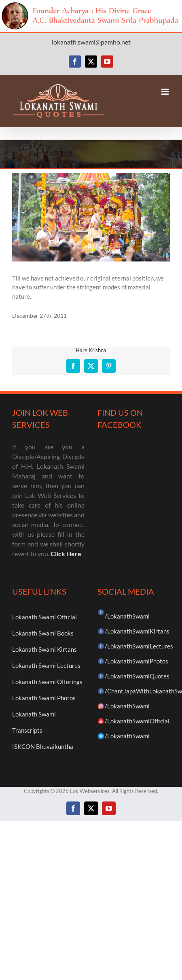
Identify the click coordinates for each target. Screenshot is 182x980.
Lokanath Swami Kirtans (44, 649)
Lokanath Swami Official (44, 617)
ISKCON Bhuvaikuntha (43, 746)
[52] (91, 217)
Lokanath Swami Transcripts (34, 722)
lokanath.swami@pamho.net (91, 42)
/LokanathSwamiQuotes (137, 676)
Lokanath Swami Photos (44, 698)
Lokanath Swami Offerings (47, 682)
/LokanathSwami (127, 616)
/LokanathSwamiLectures (139, 646)
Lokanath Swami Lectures (46, 665)
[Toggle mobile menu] (166, 92)
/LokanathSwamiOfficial (137, 721)
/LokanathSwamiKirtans (137, 631)
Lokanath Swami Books (43, 633)
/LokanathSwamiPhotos (136, 661)
